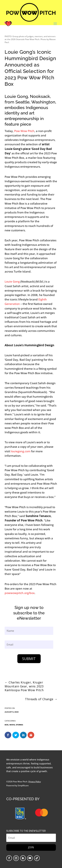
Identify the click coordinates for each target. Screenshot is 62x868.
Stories (19, 725)
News (12, 725)
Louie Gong (12, 281)
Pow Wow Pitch (24, 131)
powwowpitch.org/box (20, 593)
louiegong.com (21, 451)
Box (7, 725)
